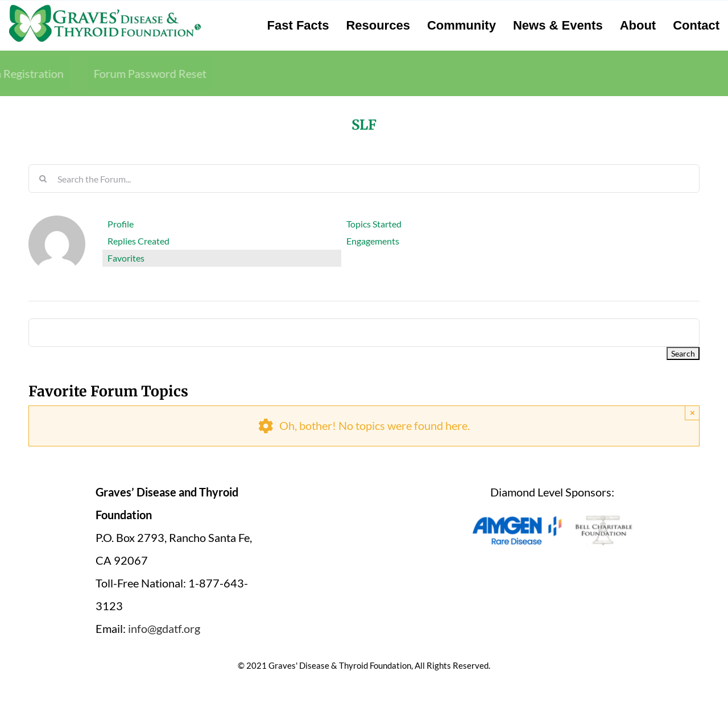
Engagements (373, 241)
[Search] (43, 179)
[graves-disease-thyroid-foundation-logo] (105, 9)
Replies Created (138, 241)
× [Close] (692, 413)
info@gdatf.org (164, 628)
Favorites (126, 258)
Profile (121, 224)
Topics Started (374, 224)
